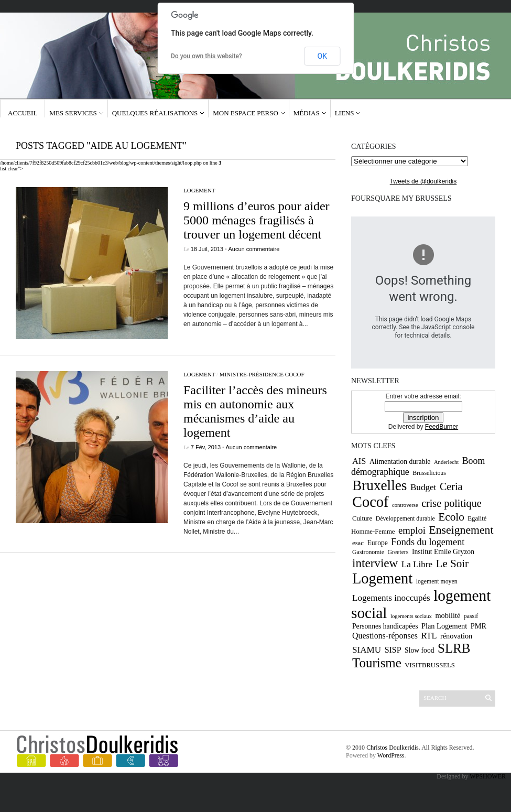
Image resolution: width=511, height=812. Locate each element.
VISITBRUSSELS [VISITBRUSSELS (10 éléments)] (430, 665)
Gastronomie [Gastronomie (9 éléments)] (368, 552)
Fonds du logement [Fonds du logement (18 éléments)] (428, 542)
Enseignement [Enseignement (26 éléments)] (461, 530)
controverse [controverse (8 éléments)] (405, 505)
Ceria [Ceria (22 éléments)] (451, 486)
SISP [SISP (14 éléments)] (393, 650)
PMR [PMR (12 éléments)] (479, 626)
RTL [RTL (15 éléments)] (429, 636)
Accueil (23, 113)
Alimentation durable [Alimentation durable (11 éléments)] (400, 462)
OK (322, 56)
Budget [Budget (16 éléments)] (423, 487)
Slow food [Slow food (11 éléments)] (420, 650)
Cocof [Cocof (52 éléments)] (370, 502)
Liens (345, 113)
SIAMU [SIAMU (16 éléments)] (367, 650)
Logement (199, 190)
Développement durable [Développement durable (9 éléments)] (405, 518)
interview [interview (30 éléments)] (375, 563)
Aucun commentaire (254, 249)
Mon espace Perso (246, 113)
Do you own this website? (206, 56)
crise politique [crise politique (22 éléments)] (451, 503)
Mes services (73, 113)
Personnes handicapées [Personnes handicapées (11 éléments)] (385, 626)
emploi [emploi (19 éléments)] (412, 530)
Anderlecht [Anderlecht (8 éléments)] (446, 462)
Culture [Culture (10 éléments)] (362, 518)
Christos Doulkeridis (393, 748)
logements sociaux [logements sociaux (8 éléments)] (411, 616)
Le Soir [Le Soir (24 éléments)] (452, 564)
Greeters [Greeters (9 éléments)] (398, 552)
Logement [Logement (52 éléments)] (382, 578)
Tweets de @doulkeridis (423, 181)
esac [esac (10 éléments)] (358, 543)
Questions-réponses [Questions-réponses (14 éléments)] (385, 636)
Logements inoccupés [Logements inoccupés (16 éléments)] (391, 598)
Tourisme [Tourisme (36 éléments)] (377, 663)
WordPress (391, 755)
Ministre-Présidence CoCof (262, 374)
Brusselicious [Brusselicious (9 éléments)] (429, 473)
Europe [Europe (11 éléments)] (377, 543)
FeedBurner (442, 427)
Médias (307, 113)
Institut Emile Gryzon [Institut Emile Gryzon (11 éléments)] (443, 552)
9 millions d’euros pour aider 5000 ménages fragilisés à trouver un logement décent (257, 220)
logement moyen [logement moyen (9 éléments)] (437, 581)
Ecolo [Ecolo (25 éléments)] (451, 517)
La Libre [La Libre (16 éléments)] (417, 564)
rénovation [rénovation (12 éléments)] (456, 636)
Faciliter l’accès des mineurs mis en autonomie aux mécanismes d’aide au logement (255, 411)
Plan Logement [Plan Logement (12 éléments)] (444, 626)
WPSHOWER (488, 776)
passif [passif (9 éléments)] (471, 616)
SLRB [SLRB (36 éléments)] (454, 648)
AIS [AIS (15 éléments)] (359, 461)
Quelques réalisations (155, 113)
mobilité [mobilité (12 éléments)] (448, 615)
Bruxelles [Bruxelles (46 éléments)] (379, 485)
